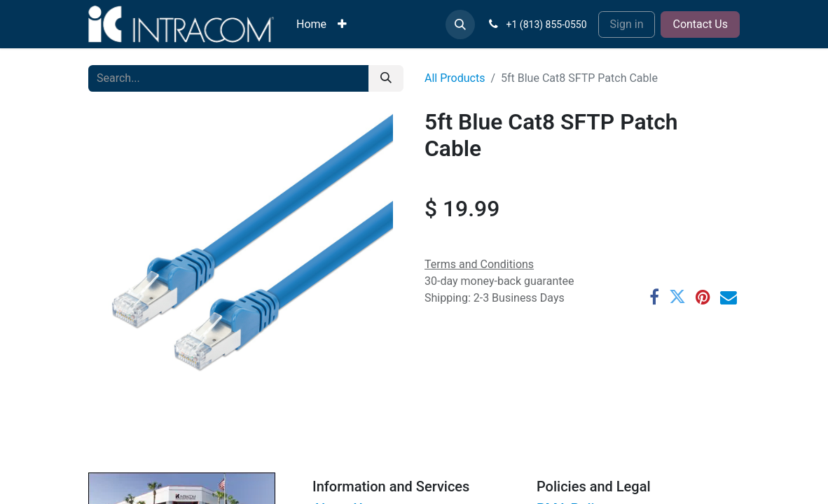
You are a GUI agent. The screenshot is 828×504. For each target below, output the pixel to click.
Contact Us (700, 24)
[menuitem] (311, 24)
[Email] (729, 297)
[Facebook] (654, 297)
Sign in (627, 24)
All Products (455, 78)
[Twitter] (677, 297)
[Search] (386, 78)
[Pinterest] (703, 297)
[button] (460, 24)
